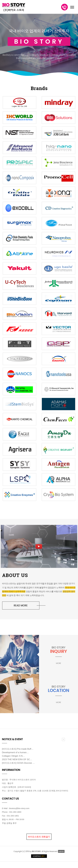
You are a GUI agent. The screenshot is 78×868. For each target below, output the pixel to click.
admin (61, 851)
